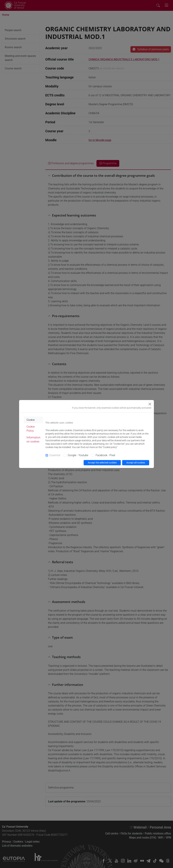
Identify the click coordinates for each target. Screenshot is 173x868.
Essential (55, 455)
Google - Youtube (78, 455)
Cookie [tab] (31, 420)
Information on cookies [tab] (33, 439)
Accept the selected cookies (102, 463)
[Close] (150, 404)
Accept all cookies (136, 463)
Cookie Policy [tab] (31, 429)
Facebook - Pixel (105, 455)
